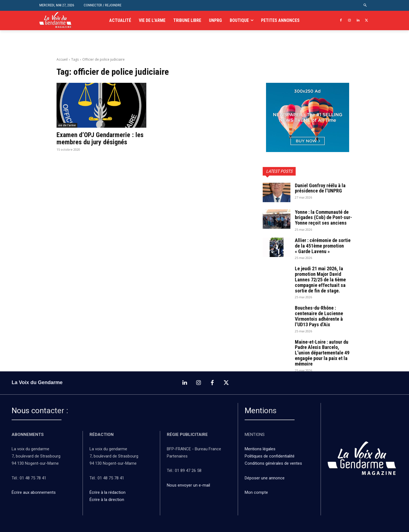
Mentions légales (260, 449)
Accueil (62, 59)
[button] (365, 5)
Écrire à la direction (107, 500)
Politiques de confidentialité (270, 456)
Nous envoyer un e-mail (188, 485)
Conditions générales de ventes (274, 463)
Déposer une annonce (265, 478)
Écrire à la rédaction (108, 492)
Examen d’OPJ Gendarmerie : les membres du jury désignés (100, 138)
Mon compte (256, 492)
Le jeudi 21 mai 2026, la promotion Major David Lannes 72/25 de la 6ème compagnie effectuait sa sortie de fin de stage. (320, 279)
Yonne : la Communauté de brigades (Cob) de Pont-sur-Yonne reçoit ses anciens (323, 218)
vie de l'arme (67, 125)
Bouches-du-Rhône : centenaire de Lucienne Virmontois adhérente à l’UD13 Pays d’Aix (319, 316)
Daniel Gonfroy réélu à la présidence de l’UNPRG (320, 188)
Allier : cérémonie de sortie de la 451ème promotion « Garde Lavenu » (323, 246)
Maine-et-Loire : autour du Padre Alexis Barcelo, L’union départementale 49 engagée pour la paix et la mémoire (322, 353)
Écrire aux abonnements (35, 492)
